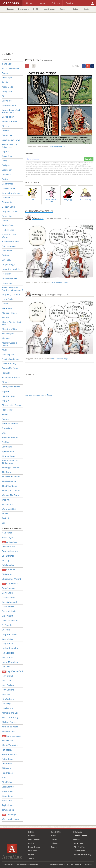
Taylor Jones (8, 805)
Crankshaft (7, 170)
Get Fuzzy (6, 260)
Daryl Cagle (7, 593)
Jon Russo (6, 694)
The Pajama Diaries (11, 491)
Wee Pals (6, 500)
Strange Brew (8, 456)
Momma (6, 338)
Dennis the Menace (11, 193)
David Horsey (8, 607)
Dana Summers (9, 588)
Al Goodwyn (10, 542)
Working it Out (9, 509)
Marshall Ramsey (10, 717)
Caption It (7, 151)
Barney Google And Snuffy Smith (11, 111)
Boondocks (7, 135)
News (53, 836)
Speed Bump (8, 451)
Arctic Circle (7, 87)
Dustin (5, 221)
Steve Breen (8, 791)
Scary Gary (7, 428)
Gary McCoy (7, 639)
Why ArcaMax (79, 847)
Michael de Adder (10, 727)
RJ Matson (7, 768)
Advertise (54, 864)
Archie (5, 82)
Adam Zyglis (8, 537)
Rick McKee (7, 782)
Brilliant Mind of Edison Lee (10, 146)
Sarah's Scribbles (10, 424)
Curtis (5, 179)
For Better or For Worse (10, 236)
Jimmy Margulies (10, 662)
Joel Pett (6, 667)
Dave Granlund (9, 597)
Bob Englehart (9, 565)
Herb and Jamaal (10, 278)
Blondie (5, 131)
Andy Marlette (9, 547)
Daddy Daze (7, 184)
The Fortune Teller (11, 477)
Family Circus (8, 225)
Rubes (5, 414)
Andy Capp (7, 78)
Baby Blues (7, 101)
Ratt (4, 778)
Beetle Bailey (8, 117)
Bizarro (5, 126)
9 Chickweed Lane (10, 68)
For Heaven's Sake (10, 241)
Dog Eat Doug (8, 207)
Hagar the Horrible (11, 269)
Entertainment (23, 9)
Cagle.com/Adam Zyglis (60, 282)
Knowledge (64, 9)
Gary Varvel (7, 644)
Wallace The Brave (11, 495)
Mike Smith (7, 741)
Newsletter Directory (82, 854)
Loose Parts (7, 299)
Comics (54, 839)
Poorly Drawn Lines (11, 387)
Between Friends (10, 121)
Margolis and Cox (10, 713)
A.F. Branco (7, 533)
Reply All (6, 401)
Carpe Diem (7, 156)
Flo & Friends (8, 230)
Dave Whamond (9, 602)
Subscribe (88, 159)
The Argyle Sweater (11, 467)
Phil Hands (7, 764)
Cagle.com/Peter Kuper (57, 146)
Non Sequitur (8, 354)
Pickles (5, 382)
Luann (5, 304)
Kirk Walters (8, 699)
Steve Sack (7, 801)
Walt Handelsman (10, 819)
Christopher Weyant (11, 579)
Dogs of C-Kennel (10, 211)
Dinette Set (7, 202)
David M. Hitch (9, 611)
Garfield (6, 255)
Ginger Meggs (8, 264)
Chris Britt (7, 574)
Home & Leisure (49, 9)
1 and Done (7, 64)
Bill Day (6, 560)
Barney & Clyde (9, 105)
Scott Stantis (8, 787)
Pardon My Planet (10, 368)
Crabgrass (7, 165)
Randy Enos (7, 773)
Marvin (5, 318)
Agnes (5, 73)
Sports (86, 9)
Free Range (7, 251)
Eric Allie (6, 630)
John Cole (6, 681)
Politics (76, 9)
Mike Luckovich (11, 736)
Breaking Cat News (11, 140)
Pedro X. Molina (9, 754)
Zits (4, 523)
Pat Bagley (7, 750)
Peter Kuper (8, 759)
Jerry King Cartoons (11, 294)
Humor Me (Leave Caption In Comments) (12, 289)
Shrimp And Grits (10, 437)
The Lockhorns (9, 481)
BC (3, 96)
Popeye (5, 391)
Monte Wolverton (10, 745)
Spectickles (7, 447)
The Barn (6, 472)
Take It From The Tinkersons (10, 462)
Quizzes (54, 847)
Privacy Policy (64, 864)
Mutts (5, 350)
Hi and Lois (7, 283)
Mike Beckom (8, 731)
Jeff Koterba (7, 657)
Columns (55, 843)
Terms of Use (76, 864)
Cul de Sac (7, 174)
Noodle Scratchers (10, 359)
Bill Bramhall (8, 556)
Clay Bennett (10, 584)
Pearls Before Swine (11, 377)
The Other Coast (10, 486)
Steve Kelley (8, 796)
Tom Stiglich (10, 815)
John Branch (8, 676)
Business (10, 9)
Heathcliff (6, 274)
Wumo (5, 514)
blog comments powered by (39, 395)
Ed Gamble (7, 625)
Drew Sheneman (10, 620)
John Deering (8, 690)
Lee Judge (6, 704)
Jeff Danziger (8, 653)
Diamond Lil (8, 198)
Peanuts (6, 373)
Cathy (5, 161)
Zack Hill (6, 518)
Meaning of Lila (9, 329)
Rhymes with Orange (12, 405)
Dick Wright (7, 616)
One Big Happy (9, 364)
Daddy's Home (9, 188)
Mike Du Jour (8, 334)
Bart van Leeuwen (10, 551)
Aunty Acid (7, 91)
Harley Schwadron (10, 648)
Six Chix (6, 442)
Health (36, 9)
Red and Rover (9, 396)
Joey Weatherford (12, 671)
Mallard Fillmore (10, 313)
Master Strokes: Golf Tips (11, 323)
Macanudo (7, 308)
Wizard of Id (8, 504)
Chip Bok (8, 570)
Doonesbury (8, 216)
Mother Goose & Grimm (9, 344)
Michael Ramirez (10, 722)
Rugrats (6, 419)
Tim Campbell (8, 810)
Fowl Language (9, 246)
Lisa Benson (8, 708)
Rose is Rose (8, 410)
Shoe (4, 433)
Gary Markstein (9, 634)
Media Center (79, 851)
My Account (79, 843)
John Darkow (8, 685)
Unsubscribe (88, 864)
